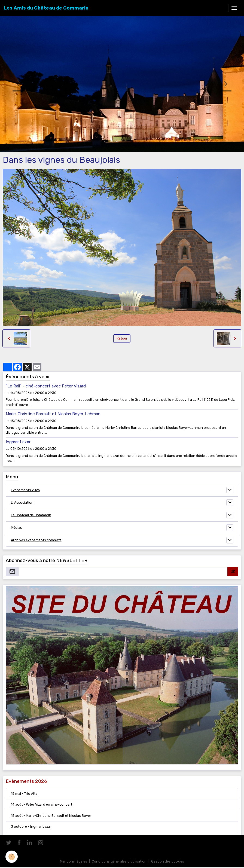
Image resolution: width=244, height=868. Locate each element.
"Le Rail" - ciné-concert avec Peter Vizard (46, 386)
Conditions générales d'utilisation (119, 861)
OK (233, 572)
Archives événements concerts (36, 540)
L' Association (22, 503)
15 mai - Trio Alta (24, 794)
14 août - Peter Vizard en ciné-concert (42, 805)
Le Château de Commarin (31, 515)
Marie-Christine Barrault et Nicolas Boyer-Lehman (53, 414)
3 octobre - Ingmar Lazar (31, 827)
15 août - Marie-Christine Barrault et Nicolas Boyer (51, 816)
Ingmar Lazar (18, 442)
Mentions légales (74, 861)
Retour (122, 338)
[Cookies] (12, 857)
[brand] (46, 8)
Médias (16, 528)
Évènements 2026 (25, 490)
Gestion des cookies (168, 861)
